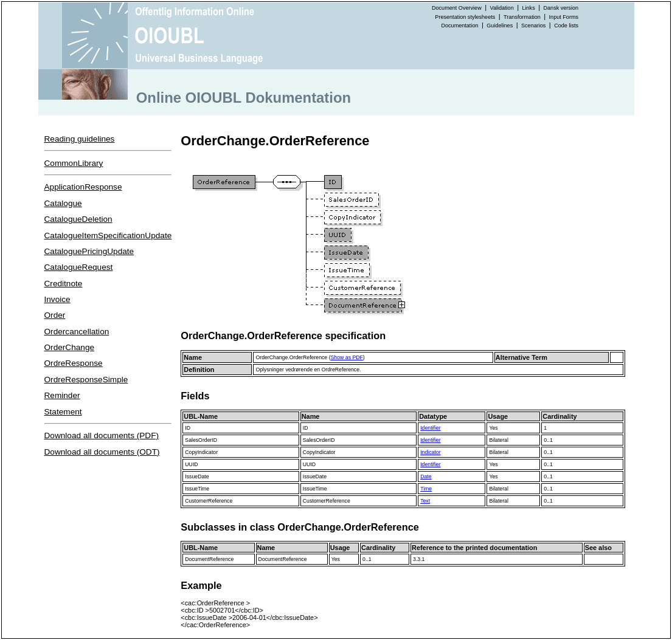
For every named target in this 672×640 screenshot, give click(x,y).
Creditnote (64, 284)
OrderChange (70, 347)
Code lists (566, 26)
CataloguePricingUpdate (89, 251)
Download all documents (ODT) (102, 452)
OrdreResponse (74, 363)
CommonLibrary (74, 163)
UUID (191, 464)
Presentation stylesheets (465, 17)
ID (188, 428)
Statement (63, 412)
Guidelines (500, 26)
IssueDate (197, 477)
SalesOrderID (201, 440)
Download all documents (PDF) (102, 435)
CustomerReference (209, 501)
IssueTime (197, 489)
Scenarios (533, 26)
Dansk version (561, 8)
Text (425, 501)
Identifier (430, 428)
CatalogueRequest (79, 267)
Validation (502, 8)
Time (426, 489)
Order (55, 315)
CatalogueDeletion (78, 219)
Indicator (430, 452)
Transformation (522, 17)
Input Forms (564, 17)
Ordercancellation (77, 332)
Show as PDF (347, 357)
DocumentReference (209, 559)
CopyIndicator (201, 452)
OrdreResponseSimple (86, 380)
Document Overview (457, 8)
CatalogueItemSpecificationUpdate (108, 236)
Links (529, 8)
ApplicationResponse (83, 187)
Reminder (62, 395)
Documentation (459, 26)
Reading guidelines (80, 139)
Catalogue (63, 203)
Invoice (57, 299)
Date (426, 477)
